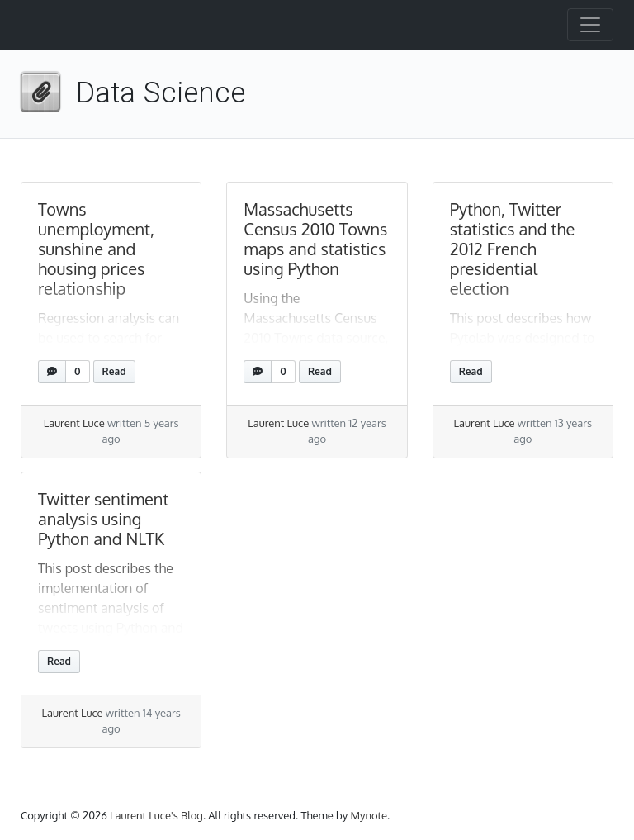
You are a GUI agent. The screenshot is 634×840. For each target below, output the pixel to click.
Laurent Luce (74, 423)
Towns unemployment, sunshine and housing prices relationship (96, 249)
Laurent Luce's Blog (156, 815)
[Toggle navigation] (590, 25)
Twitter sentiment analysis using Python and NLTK (103, 519)
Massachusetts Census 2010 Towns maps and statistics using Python (315, 239)
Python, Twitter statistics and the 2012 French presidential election (513, 249)
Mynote (369, 815)
